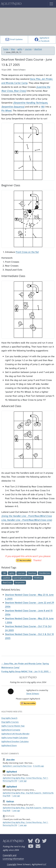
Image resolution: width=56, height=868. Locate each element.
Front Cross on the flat (27, 252)
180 (43, 107)
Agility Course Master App (13, 726)
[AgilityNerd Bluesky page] (30, 842)
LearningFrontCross (22, 578)
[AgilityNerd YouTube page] (31, 847)
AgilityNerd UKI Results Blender (15, 734)
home (6, 49)
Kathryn (10, 801)
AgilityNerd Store (9, 745)
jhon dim (11, 760)
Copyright (12, 864)
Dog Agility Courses (10, 722)
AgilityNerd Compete (11, 730)
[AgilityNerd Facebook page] (37, 842)
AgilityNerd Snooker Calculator (15, 741)
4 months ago (38, 766)
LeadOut (6, 578)
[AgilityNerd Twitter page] (44, 842)
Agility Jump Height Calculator (15, 738)
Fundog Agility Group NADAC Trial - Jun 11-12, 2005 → (26, 671)
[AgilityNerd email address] (38, 847)
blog (13, 49)
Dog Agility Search (9, 718)
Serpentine (20, 582)
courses (28, 49)
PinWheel (38, 578)
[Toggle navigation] (51, 4)
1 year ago (23, 781)
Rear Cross (20, 91)
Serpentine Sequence (13, 107)
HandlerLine (45, 573)
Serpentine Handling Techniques (31, 103)
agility (20, 49)
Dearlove (32, 573)
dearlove (38, 49)
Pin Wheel (6, 111)
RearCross (7, 582)
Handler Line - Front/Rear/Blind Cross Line (29, 520)
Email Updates (14, 39)
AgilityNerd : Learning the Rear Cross (17, 766)
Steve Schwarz (33, 694)
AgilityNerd (11, 4)
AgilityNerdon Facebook (42, 39)
